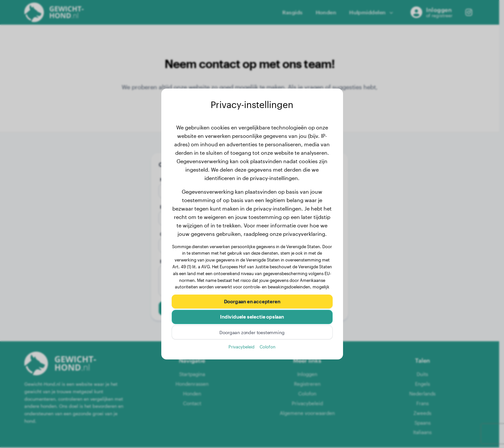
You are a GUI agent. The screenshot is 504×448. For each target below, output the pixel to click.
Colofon (268, 347)
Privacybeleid (241, 347)
